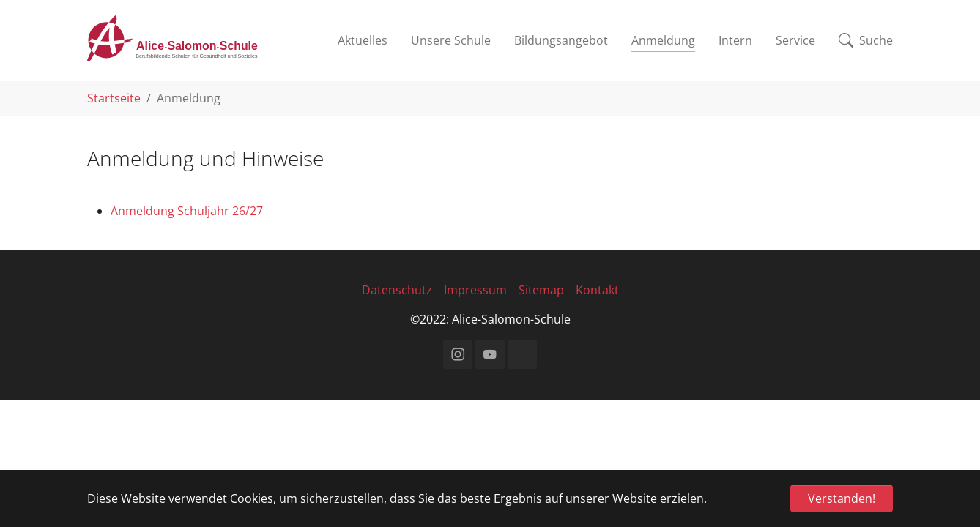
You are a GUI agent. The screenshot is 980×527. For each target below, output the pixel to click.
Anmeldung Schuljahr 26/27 (187, 211)
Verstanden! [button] (842, 498)
